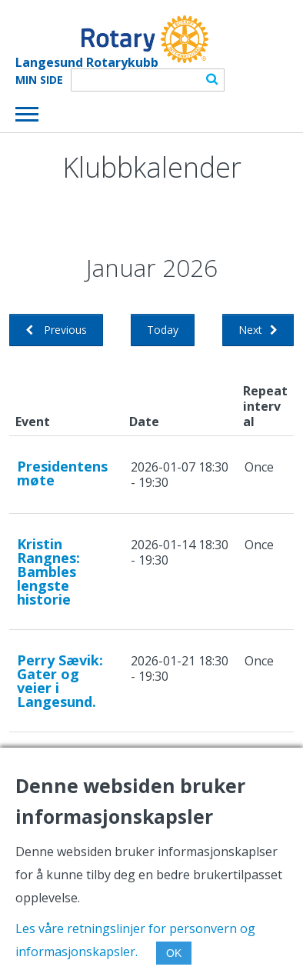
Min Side (39, 80)
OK (174, 953)
